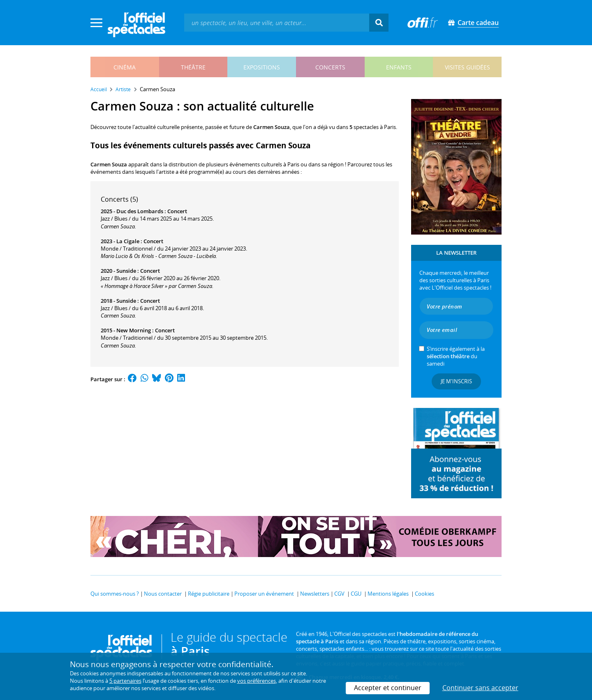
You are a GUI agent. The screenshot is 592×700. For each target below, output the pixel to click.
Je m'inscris (456, 381)
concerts (330, 67)
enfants (399, 67)
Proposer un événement (264, 594)
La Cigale (128, 241)
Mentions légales (388, 594)
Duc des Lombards (140, 211)
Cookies (424, 594)
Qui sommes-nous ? (115, 594)
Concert (177, 211)
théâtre (193, 67)
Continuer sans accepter (480, 688)
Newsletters (315, 594)
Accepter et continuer (388, 688)
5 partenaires (125, 681)
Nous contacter (163, 594)
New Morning (134, 330)
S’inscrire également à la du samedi (456, 356)
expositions (262, 67)
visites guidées (467, 67)
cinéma (125, 67)
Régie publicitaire (209, 594)
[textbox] (277, 22)
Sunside (126, 271)
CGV (339, 594)
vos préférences (257, 681)
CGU (356, 594)
